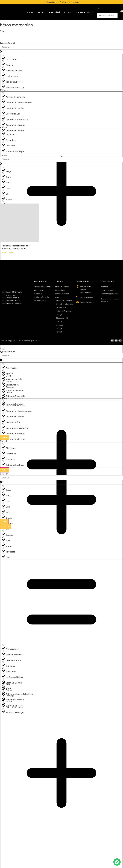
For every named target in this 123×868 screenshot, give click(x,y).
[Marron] (3, 201)
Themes (40, 12)
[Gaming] (3, 692)
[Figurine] (3, 61)
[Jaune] (3, 196)
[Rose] (3, 537)
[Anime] (3, 686)
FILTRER (5, 527)
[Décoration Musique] (3, 121)
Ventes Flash (54, 12)
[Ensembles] (3, 136)
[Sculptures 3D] (3, 72)
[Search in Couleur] (61, 159)
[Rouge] (3, 542)
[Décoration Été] (3, 110)
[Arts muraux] (3, 56)
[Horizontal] (3, 142)
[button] (117, 862)
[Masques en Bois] (3, 67)
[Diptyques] (3, 131)
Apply (4, 437)
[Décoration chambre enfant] (3, 99)
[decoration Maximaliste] (3, 116)
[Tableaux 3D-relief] (3, 78)
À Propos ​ (68, 12)
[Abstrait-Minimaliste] (3, 93)
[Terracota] (3, 548)
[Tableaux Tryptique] (3, 148)
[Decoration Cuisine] (3, 104)
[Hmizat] (3, 697)
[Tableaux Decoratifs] (3, 84)
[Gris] (3, 190)
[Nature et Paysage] (3, 709)
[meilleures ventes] (3, 703)
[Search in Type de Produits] (61, 47)
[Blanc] (3, 173)
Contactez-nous (84, 12)
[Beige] (3, 168)
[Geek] (3, 681)
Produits (29, 12)
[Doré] (3, 184)
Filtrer (5, 470)
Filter (4, 522)
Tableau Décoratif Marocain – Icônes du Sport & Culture (16, 247)
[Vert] (3, 554)
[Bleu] (3, 179)
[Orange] (3, 531)
